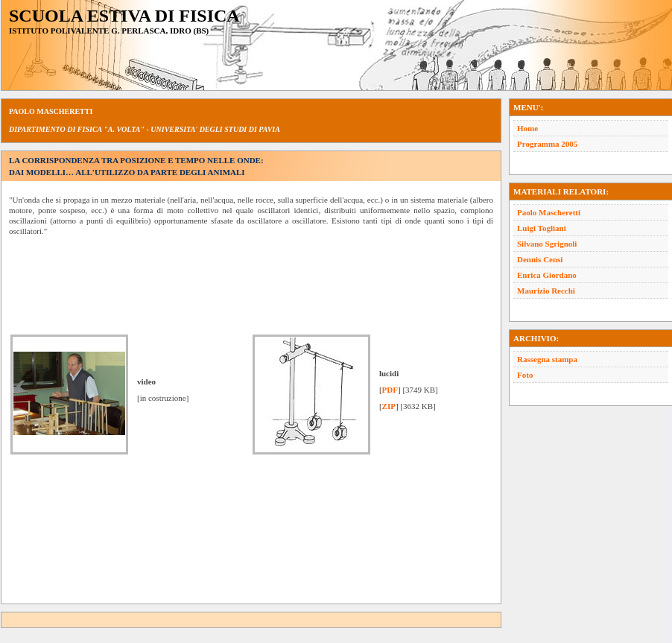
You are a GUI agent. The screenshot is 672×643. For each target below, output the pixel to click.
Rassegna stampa (547, 359)
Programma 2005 (547, 144)
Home (527, 128)
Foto (525, 375)
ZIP (389, 406)
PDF (390, 390)
